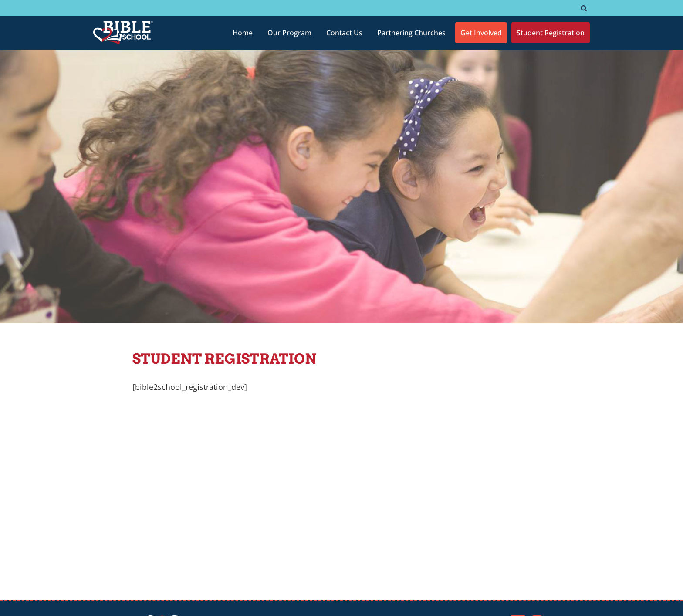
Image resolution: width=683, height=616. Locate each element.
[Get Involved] (481, 33)
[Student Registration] (551, 33)
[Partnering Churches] (411, 33)
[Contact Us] (344, 33)
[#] (584, 8)
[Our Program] (289, 33)
